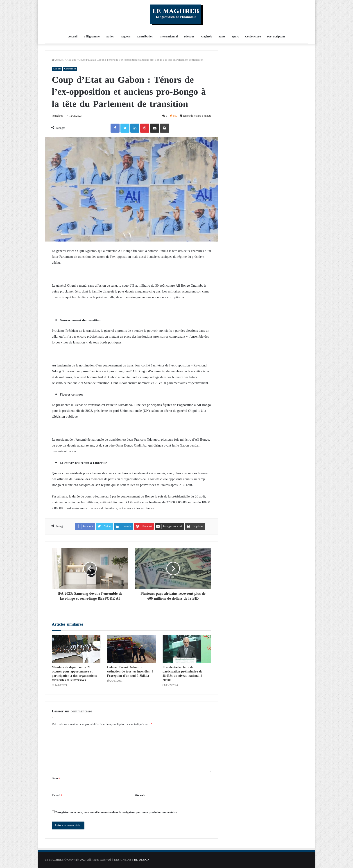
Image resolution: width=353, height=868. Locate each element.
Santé (222, 37)
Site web (140, 795)
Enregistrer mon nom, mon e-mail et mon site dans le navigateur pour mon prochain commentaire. (117, 812)
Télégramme (92, 37)
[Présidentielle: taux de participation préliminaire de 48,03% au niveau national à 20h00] (187, 649)
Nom (56, 779)
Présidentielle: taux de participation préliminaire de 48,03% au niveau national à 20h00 (182, 674)
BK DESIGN (142, 860)
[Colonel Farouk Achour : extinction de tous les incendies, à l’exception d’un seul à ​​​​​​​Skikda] (131, 649)
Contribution (145, 37)
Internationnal (169, 37)
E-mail (57, 795)
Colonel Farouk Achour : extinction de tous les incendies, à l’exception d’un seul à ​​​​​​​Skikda (130, 671)
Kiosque (189, 37)
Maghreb (206, 37)
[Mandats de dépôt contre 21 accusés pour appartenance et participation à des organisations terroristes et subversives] (76, 649)
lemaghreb (58, 116)
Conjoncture (253, 37)
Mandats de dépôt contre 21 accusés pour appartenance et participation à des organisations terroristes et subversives (74, 674)
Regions (126, 37)
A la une (71, 60)
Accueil (73, 37)
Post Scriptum (276, 37)
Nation (110, 37)
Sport (235, 37)
